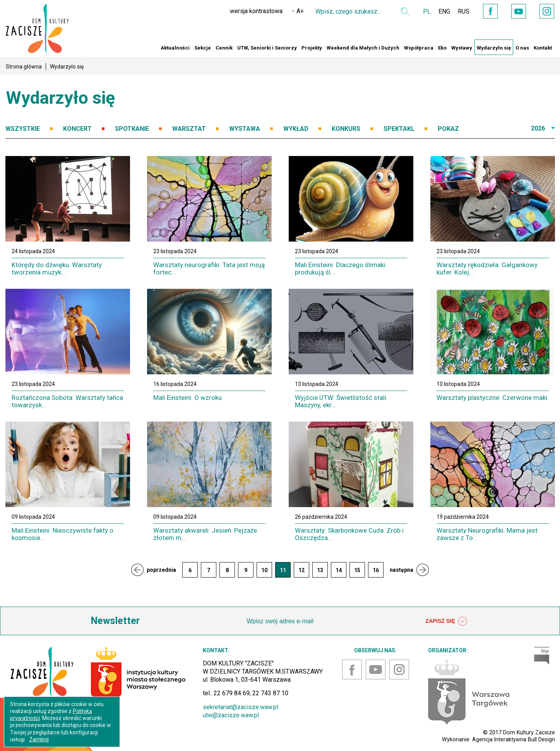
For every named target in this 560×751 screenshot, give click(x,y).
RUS (464, 11)
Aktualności (175, 48)
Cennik (224, 48)
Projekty (312, 48)
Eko (442, 48)
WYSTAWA (245, 129)
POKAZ (448, 129)
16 (376, 570)
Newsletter (115, 621)
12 (301, 570)
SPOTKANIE (132, 129)
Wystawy (462, 48)
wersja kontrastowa (256, 11)
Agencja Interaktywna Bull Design (514, 739)
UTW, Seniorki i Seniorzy (267, 48)
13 (320, 570)
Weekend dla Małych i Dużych (363, 48)
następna (402, 570)
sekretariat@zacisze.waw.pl (241, 707)
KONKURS (346, 129)
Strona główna (24, 67)
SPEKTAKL (399, 129)
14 (339, 570)
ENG (444, 11)
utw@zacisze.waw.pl (231, 715)
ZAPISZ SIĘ (446, 621)
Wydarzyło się (494, 48)
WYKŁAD (296, 129)
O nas (522, 48)
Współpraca (419, 48)
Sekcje (203, 48)
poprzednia (161, 570)
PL (427, 11)
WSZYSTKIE (23, 129)
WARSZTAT (189, 129)
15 (357, 570)
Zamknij (39, 739)
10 (264, 570)
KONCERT (77, 129)
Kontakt (543, 48)
